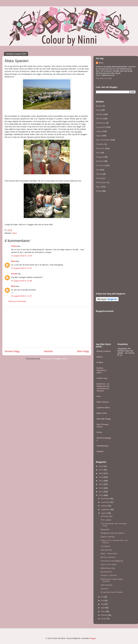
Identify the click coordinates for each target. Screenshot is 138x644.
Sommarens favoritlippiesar (112, 561)
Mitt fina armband (108, 557)
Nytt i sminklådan (103, 140)
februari (105, 615)
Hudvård (99, 114)
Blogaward (105, 529)
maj (103, 604)
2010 (101, 495)
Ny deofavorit (106, 572)
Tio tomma (100, 165)
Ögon (98, 187)
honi (99, 396)
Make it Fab (102, 413)
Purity (99, 432)
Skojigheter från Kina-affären (112, 533)
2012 (101, 488)
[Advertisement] (47, 327)
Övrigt (98, 191)
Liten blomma (106, 550)
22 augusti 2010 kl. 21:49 (21, 281)
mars (103, 611)
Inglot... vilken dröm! (109, 553)
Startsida (48, 351)
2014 (101, 481)
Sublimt (100, 451)
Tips (98, 170)
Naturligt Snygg (104, 419)
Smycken (100, 161)
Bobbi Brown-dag (108, 568)
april (103, 608)
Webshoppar (101, 182)
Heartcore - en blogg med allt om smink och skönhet (103, 387)
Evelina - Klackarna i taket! (102, 370)
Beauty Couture (104, 351)
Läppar (99, 131)
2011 (101, 492)
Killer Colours (103, 402)
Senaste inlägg (12, 351)
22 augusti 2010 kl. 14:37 (21, 268)
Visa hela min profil (104, 78)
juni (103, 601)
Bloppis (99, 106)
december (105, 499)
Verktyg (99, 178)
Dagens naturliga (108, 537)
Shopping (100, 157)
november (105, 502)
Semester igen (107, 516)
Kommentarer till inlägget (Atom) (54, 359)
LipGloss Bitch (103, 408)
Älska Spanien (106, 585)
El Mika (100, 362)
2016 (101, 473)
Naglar (99, 136)
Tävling (99, 174)
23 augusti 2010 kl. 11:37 (21, 296)
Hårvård (99, 119)
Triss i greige (106, 520)
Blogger (93, 638)
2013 (101, 484)
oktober (104, 506)
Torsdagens (105, 546)
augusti (104, 513)
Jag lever (104, 589)
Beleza (100, 357)
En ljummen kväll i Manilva (111, 592)
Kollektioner (101, 123)
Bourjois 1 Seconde (109, 575)
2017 (101, 470)
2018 (101, 466)
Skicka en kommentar (17, 301)
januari (104, 619)
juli (102, 597)
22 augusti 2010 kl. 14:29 (21, 256)
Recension (100, 148)
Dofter (98, 110)
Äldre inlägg (83, 351)
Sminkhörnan (103, 446)
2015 (101, 477)
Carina (14, 246)
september (106, 509)
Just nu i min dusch (108, 564)
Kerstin (14, 274)
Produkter (100, 144)
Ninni (13, 261)
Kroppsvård (101, 127)
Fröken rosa (102, 378)
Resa (15, 233)
